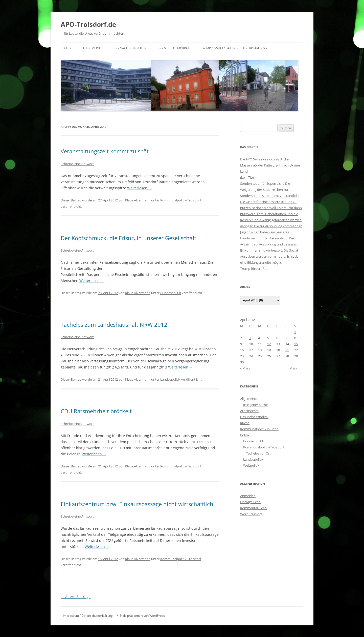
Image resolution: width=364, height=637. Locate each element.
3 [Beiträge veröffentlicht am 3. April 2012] (250, 338)
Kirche (245, 423)
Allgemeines (93, 48)
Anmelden (248, 496)
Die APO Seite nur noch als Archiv (265, 159)
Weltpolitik (251, 465)
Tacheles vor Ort (258, 453)
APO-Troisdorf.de (88, 24)
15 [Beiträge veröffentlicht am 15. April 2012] (296, 344)
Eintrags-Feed (250, 502)
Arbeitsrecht (249, 411)
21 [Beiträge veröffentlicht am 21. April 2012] (287, 350)
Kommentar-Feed (253, 508)
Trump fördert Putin (255, 269)
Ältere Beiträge (76, 597)
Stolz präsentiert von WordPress (142, 616)
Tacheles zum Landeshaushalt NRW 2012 (114, 324)
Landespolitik (170, 379)
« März (245, 368)
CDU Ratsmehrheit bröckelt (96, 411)
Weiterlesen (140, 188)
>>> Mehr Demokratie (175, 48)
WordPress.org (251, 514)
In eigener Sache (255, 405)
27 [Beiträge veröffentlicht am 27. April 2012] (278, 356)
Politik (66, 48)
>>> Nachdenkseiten (130, 48)
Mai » (293, 368)
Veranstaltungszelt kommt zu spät (105, 151)
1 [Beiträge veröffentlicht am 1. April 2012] (295, 332)
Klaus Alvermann (138, 200)
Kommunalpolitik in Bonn (259, 429)
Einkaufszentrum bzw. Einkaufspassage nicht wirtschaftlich (137, 504)
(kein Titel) (248, 177)
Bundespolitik (171, 293)
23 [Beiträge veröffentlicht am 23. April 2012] (242, 356)
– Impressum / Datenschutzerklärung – (235, 48)
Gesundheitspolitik (254, 417)
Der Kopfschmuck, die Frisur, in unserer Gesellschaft (129, 238)
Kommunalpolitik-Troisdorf (181, 200)
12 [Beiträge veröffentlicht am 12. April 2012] (269, 344)
